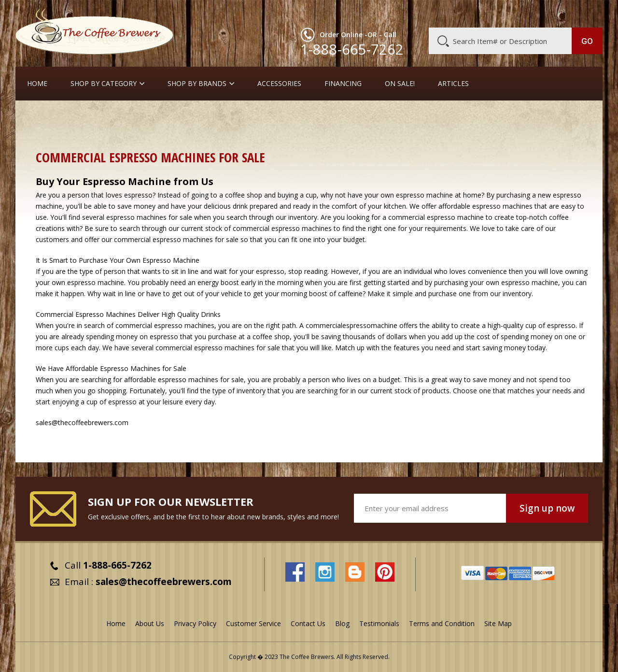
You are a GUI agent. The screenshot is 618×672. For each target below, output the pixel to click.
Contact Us (308, 623)
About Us (426, 13)
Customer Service (477, 13)
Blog (520, 13)
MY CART (584, 12)
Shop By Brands (197, 84)
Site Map (498, 623)
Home (37, 84)
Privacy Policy (195, 623)
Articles (453, 84)
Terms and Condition (442, 623)
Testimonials (379, 623)
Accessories (279, 84)
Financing (343, 84)
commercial (134, 325)
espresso (270, 271)
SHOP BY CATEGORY (104, 84)
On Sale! (400, 84)
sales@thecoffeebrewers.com (164, 582)
